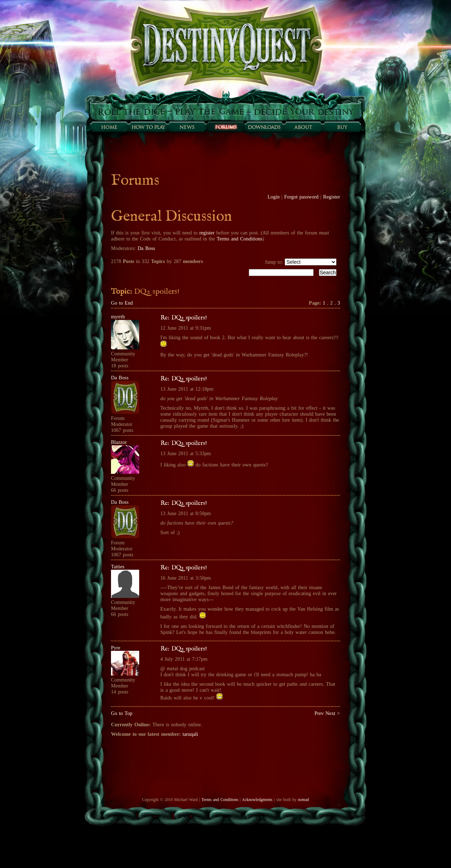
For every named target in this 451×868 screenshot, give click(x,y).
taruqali (190, 734)
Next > (333, 713)
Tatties (118, 567)
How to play (148, 127)
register (207, 233)
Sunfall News (187, 127)
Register (332, 197)
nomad (303, 800)
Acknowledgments (257, 800)
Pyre (116, 648)
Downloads (264, 127)
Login (273, 197)
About (303, 127)
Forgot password (302, 197)
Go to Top (122, 713)
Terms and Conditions (240, 239)
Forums (225, 127)
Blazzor (119, 442)
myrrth (118, 317)
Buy (342, 127)
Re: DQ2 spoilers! (184, 318)
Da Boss (146, 248)
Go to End (122, 303)
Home (109, 127)
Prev (319, 713)
